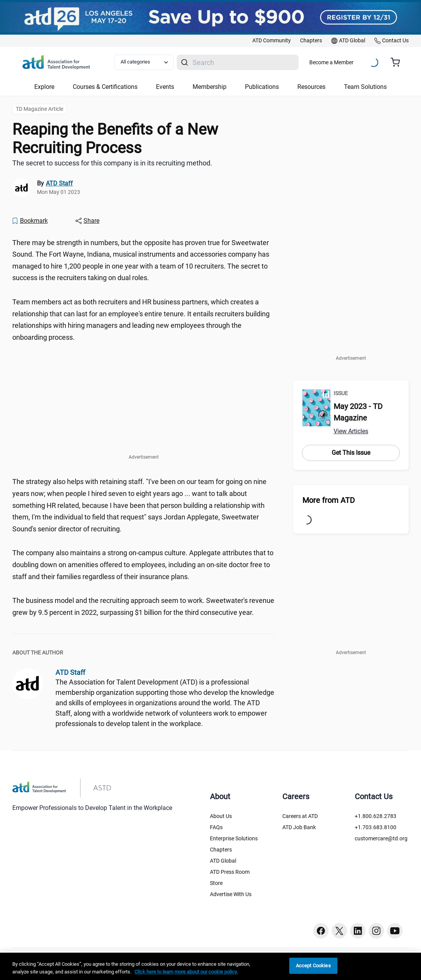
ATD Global (223, 861)
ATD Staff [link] (59, 183)
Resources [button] (311, 87)
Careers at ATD (300, 816)
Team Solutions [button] (365, 87)
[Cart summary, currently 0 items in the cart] (398, 62)
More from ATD (329, 500)
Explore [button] (44, 87)
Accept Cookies (313, 966)
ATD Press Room (230, 872)
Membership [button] (210, 87)
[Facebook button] (321, 931)
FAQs (216, 827)
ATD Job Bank (299, 827)
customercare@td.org (381, 838)
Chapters (221, 850)
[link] (272, 41)
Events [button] (165, 87)
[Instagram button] (376, 931)
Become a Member (331, 62)
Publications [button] (262, 87)
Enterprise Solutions (234, 838)
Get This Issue (351, 453)
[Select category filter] (144, 62)
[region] (210, 966)
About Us (221, 816)
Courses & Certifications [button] (105, 87)
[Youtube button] (395, 931)
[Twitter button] (339, 931)
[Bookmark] (30, 221)
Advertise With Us (231, 894)
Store (216, 883)
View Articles (351, 431)
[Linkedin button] (358, 931)
